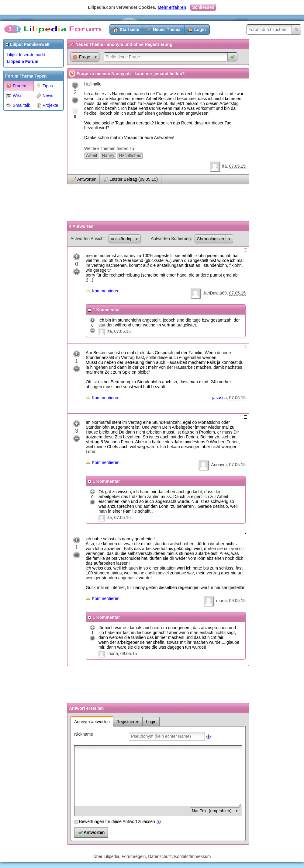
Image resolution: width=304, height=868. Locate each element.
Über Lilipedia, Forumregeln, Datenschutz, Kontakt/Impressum (152, 856)
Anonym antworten (92, 722)
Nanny (108, 155)
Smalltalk (18, 105)
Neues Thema (167, 30)
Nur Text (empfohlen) (212, 811)
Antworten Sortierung (171, 239)
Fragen (16, 86)
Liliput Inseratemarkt (26, 55)
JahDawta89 (215, 293)
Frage (81, 57)
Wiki (14, 96)
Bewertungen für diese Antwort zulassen (117, 821)
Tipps (45, 86)
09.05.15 (238, 601)
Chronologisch (210, 239)
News (45, 96)
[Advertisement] (27, 205)
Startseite (130, 30)
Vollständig (121, 239)
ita (225, 166)
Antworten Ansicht (88, 239)
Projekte (47, 105)
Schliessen (203, 7)
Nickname (84, 734)
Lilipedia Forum (22, 61)
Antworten (87, 179)
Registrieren (128, 722)
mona (221, 601)
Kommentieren (106, 291)
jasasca (219, 398)
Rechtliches (130, 155)
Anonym (219, 465)
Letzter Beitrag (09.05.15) (134, 179)
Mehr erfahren (172, 7)
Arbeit (92, 155)
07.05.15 (238, 166)
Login (200, 30)
